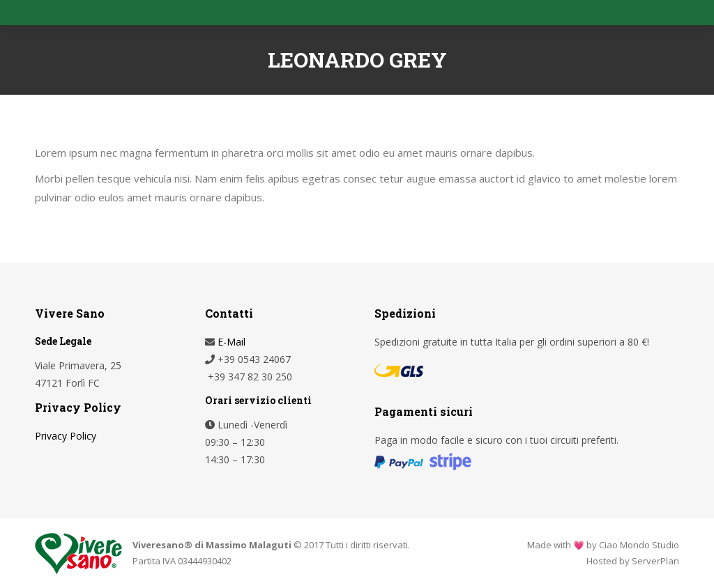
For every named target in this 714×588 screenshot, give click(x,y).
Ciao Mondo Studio (639, 545)
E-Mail (230, 342)
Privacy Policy (66, 436)
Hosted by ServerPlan (633, 561)
